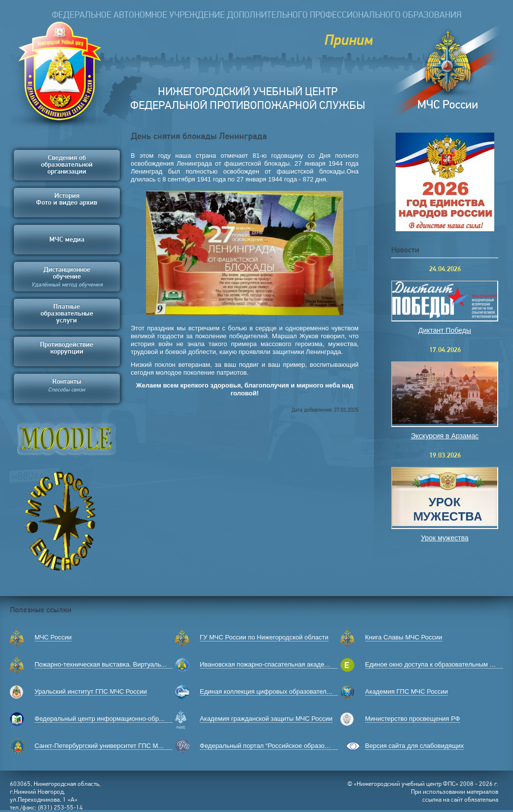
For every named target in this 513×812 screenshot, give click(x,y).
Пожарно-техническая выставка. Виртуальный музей (113, 664)
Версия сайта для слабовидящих (414, 746)
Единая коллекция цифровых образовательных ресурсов (285, 691)
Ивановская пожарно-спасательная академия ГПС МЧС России (294, 664)
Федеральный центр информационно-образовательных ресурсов (132, 719)
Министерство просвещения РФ (413, 719)
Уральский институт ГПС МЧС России (91, 691)
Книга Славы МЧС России (404, 637)
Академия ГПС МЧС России (406, 691)
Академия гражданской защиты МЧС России (266, 719)
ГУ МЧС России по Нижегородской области (264, 637)
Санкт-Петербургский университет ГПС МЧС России (112, 746)
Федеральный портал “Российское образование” (272, 746)
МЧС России (53, 637)
